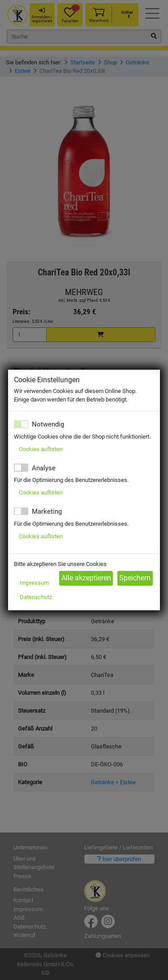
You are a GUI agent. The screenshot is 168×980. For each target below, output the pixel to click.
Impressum (34, 583)
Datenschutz (36, 597)
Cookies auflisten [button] (41, 449)
